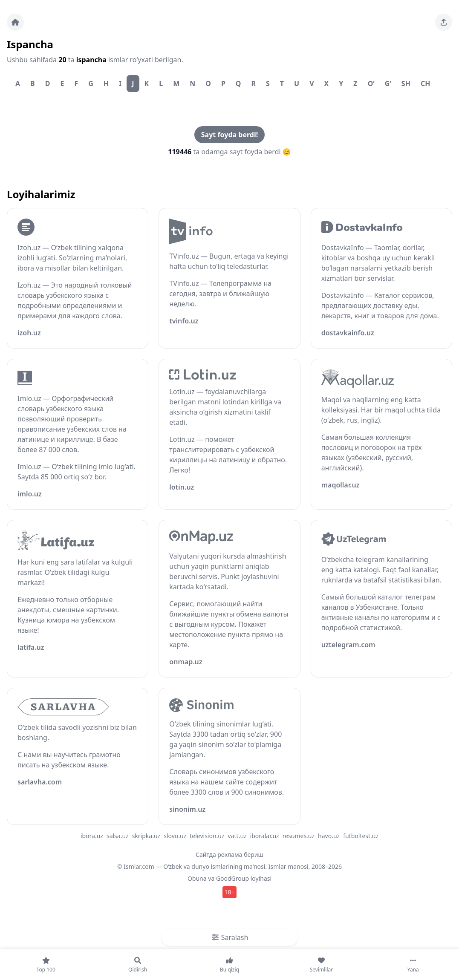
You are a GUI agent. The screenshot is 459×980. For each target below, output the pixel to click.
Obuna (197, 878)
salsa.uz (118, 836)
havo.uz (329, 836)
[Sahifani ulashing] (444, 22)
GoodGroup (232, 878)
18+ (229, 892)
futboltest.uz (361, 836)
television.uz (207, 836)
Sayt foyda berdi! (229, 135)
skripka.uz (146, 836)
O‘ (371, 84)
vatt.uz (237, 836)
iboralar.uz (265, 836)
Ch (426, 84)
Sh (406, 84)
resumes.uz (299, 836)
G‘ (388, 84)
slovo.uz (175, 836)
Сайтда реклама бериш (229, 855)
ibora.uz (92, 836)
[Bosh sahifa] (15, 22)
